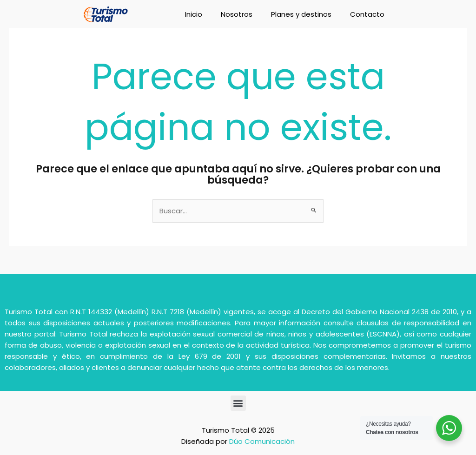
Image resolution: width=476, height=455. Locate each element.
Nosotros (237, 14)
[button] (238, 403)
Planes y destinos (301, 14)
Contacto (367, 14)
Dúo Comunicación (262, 441)
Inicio (194, 14)
